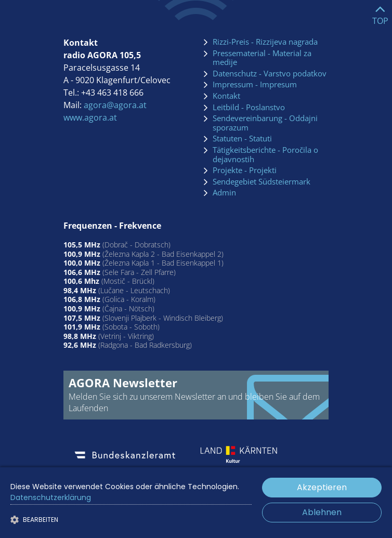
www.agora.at (90, 117)
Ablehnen (322, 512)
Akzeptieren (322, 487)
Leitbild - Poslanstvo (249, 108)
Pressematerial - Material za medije (262, 58)
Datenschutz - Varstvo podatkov (270, 74)
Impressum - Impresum (255, 85)
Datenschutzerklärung (51, 497)
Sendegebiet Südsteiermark (262, 182)
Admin (224, 193)
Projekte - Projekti (245, 170)
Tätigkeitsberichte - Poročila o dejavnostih (265, 155)
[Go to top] (380, 12)
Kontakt (226, 96)
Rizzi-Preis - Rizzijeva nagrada (265, 42)
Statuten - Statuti (242, 139)
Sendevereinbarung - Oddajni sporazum (265, 123)
